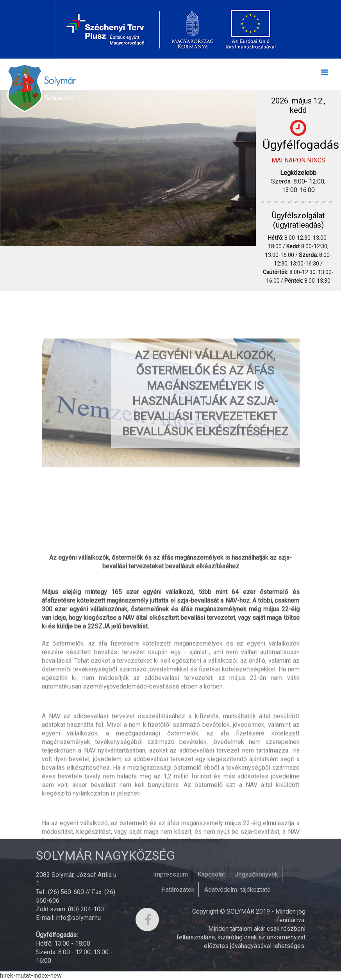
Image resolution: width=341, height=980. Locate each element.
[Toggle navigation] (324, 74)
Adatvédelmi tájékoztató (237, 890)
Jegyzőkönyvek (256, 874)
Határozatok (178, 890)
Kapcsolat (211, 874)
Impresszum (170, 874)
